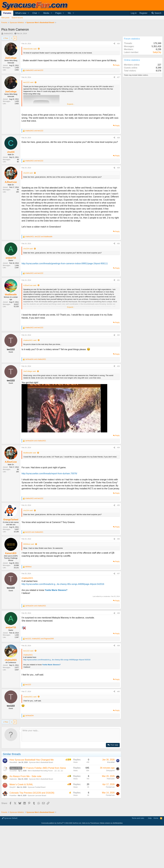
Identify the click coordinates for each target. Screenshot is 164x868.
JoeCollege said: (30, 371)
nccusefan (13, 810)
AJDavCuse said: (30, 285)
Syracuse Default (10, 857)
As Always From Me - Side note (25, 815)
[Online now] (11, 291)
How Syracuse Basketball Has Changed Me (32, 799)
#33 (118, 366)
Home (156, 857)
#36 (118, 539)
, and (39, 237)
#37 (118, 574)
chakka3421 (8, 33)
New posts (5, 18)
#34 (118, 448)
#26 (118, 44)
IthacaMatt (13, 801)
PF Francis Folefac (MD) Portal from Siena (44, 807)
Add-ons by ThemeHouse (91, 862)
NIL (70, 13)
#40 (118, 730)
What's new (21, 13)
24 (56, 810)
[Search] (156, 13)
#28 (118, 138)
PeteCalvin (111, 818)
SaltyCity (157, 52)
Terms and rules (138, 857)
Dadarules (13, 818)
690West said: (29, 544)
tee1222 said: (29, 82)
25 (59, 810)
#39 (118, 685)
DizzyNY (13, 826)
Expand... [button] (71, 104)
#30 (118, 244)
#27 (118, 77)
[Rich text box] (71, 774)
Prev (6, 38)
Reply (117, 65)
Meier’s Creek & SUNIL (21, 823)
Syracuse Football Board (37, 826)
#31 (118, 280)
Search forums (17, 18)
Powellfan (13, 834)
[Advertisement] (61, 629)
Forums (7, 13)
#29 (118, 168)
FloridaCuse (110, 826)
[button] (28, 13)
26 (62, 810)
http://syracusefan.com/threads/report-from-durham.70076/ (49, 474)
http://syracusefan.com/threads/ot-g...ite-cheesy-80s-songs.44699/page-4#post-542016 (63, 584)
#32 (118, 335)
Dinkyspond (110, 809)
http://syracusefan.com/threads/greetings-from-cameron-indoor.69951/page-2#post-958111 (65, 263)
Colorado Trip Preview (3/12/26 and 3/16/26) (32, 832)
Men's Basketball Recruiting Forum (40, 810)
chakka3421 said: (30, 340)
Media (46, 13)
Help (150, 857)
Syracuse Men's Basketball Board (41, 801)
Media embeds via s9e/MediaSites (112, 862)
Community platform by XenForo (61, 862)
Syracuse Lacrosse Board (37, 834)
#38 (118, 652)
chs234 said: (28, 173)
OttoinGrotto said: (30, 49)
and (34, 70)
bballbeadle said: (30, 453)
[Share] (114, 44)
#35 (118, 505)
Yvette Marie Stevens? (56, 590)
